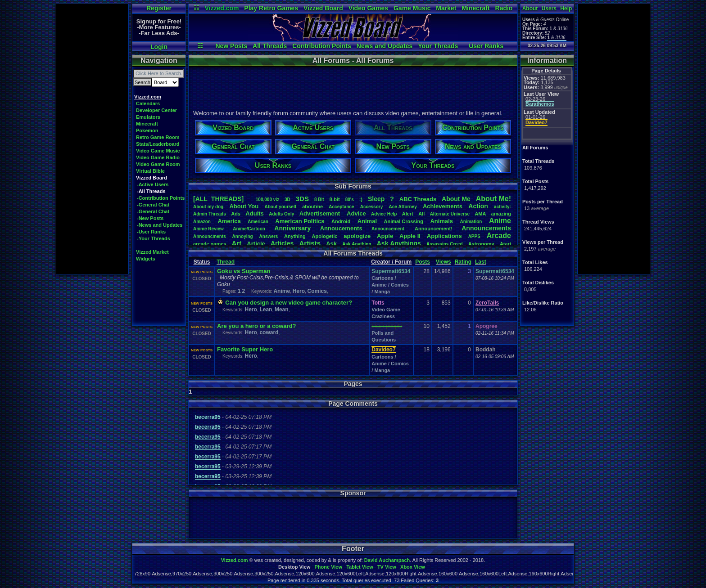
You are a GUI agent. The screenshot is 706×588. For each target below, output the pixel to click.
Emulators (148, 117)
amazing (501, 214)
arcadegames (210, 244)
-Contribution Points (161, 198)
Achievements (443, 206)
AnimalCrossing (404, 221)
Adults (254, 213)
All (421, 214)
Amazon (202, 222)
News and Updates (385, 46)
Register (159, 8)
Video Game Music (158, 151)
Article (256, 244)
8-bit (335, 199)
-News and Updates (160, 225)
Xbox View (413, 567)
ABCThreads (418, 199)
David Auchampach (387, 560)
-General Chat (153, 205)
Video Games (368, 8)
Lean (266, 310)
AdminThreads (210, 214)
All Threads (270, 46)
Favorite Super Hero (245, 349)
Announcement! (434, 229)
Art (237, 243)
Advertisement (321, 213)
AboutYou (244, 206)
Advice (356, 213)
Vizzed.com (222, 8)
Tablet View (360, 567)
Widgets (146, 259)
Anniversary (292, 228)
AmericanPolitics (300, 221)
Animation (471, 222)
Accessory (372, 207)
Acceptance (341, 207)
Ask (331, 244)
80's (350, 200)
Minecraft (475, 8)
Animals (441, 221)
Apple (385, 236)
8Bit (319, 200)
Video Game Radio (158, 157)
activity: (502, 207)
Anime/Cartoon (249, 229)
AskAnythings (399, 243)
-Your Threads (154, 238)
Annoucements (341, 228)
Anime (500, 221)
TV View (387, 567)
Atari (505, 244)
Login (159, 47)
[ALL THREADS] (218, 199)
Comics (317, 291)
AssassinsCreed (445, 244)
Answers (269, 236)
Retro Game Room (158, 137)
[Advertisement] (92, 139)
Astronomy (481, 244)
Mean (282, 310)
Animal (367, 221)
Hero (299, 291)
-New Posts (150, 218)
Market (446, 8)
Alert (408, 214)
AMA (480, 214)
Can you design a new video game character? (289, 303)
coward (269, 332)
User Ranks (486, 46)
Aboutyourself (280, 207)
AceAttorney (403, 207)
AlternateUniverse (450, 214)
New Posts (231, 46)
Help (566, 9)
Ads (236, 214)
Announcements (486, 228)
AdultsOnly (281, 214)
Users (549, 9)
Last (481, 262)
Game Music (412, 8)
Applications (444, 236)
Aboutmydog (208, 207)
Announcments (210, 236)
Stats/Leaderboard (158, 144)
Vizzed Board (323, 8)
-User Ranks (151, 232)
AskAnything (357, 244)
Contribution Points (322, 46)
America (229, 221)
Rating (463, 262)
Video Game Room (158, 164)
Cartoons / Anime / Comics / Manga (390, 285)
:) (361, 199)
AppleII (410, 236)
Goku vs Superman (244, 271)
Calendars (148, 103)
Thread (226, 262)
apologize (357, 236)
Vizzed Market (152, 252)
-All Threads (151, 191)
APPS (474, 236)
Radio (504, 8)
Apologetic (325, 236)
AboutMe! (493, 199)
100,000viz (267, 200)
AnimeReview (208, 229)
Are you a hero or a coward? (257, 326)
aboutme (312, 206)
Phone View (328, 567)
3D (287, 200)
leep (376, 199)
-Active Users (153, 184)
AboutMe (456, 199)
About (530, 9)
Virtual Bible (150, 171)
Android (341, 221)
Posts (423, 262)
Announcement (389, 229)
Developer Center (156, 110)
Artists (310, 243)
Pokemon (147, 130)
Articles (282, 243)
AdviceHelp (384, 214)
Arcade (499, 236)
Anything (295, 236)
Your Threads (438, 46)
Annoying (243, 236)
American (258, 222)
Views (444, 262)
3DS (302, 199)
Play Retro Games (271, 8)
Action (478, 206)
